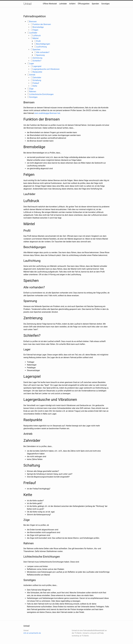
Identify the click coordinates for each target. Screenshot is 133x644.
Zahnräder (37, 78)
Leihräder (63, 4)
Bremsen (33, 22)
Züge (31, 89)
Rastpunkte (38, 72)
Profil (38, 41)
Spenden (95, 4)
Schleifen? (37, 61)
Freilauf (36, 83)
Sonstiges (105, 4)
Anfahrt (72, 4)
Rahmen (33, 92)
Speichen (37, 50)
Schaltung (37, 80)
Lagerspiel (37, 66)
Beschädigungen (43, 44)
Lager (32, 64)
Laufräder (33, 33)
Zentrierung (38, 58)
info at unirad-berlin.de (32, 633)
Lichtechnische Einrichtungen (41, 94)
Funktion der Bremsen (42, 24)
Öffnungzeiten (84, 4)
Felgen (36, 30)
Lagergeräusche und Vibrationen (46, 69)
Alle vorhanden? (43, 52)
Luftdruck (37, 36)
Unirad (27, 4)
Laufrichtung (42, 47)
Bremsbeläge (38, 27)
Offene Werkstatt (50, 4)
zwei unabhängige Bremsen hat (47, 113)
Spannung (40, 55)
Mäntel (36, 38)
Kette (35, 86)
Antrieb (32, 75)
